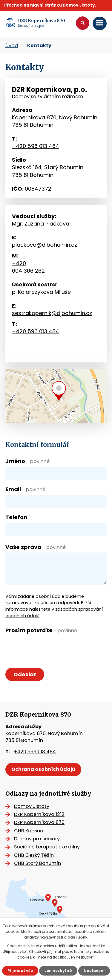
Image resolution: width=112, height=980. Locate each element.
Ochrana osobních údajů (43, 769)
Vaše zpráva (36, 547)
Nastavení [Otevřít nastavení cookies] (94, 971)
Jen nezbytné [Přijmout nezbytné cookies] (58, 971)
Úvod (12, 45)
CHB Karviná (29, 831)
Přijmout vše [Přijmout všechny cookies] (20, 971)
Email (25, 489)
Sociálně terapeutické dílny (47, 847)
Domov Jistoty (79, 5)
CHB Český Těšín (34, 855)
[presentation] (51, 647)
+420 (19, 263)
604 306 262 (28, 271)
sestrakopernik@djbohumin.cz (52, 313)
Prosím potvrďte (41, 630)
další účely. (78, 937)
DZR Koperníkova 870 (39, 822)
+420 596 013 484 (36, 146)
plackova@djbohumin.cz (45, 245)
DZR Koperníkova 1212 (39, 814)
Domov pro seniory (37, 839)
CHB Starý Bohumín (37, 863)
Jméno (27, 461)
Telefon (16, 517)
